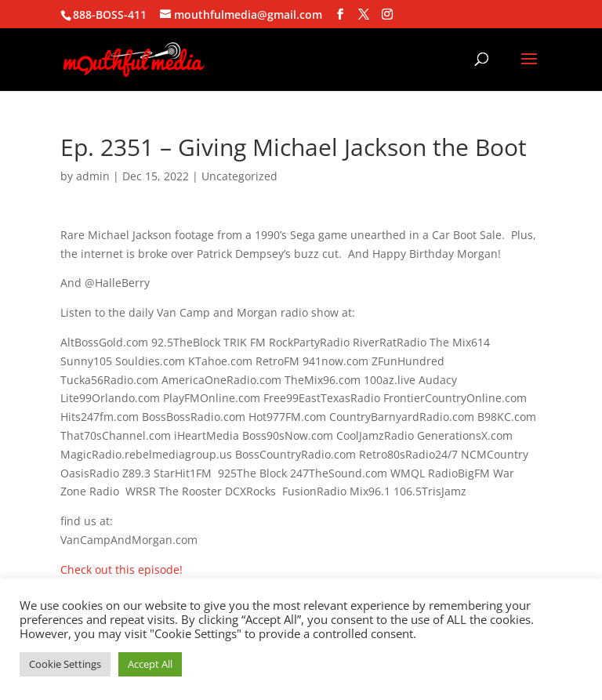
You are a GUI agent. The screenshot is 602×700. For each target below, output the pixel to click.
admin (93, 176)
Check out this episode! (121, 569)
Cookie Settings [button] (65, 664)
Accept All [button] (150, 664)
